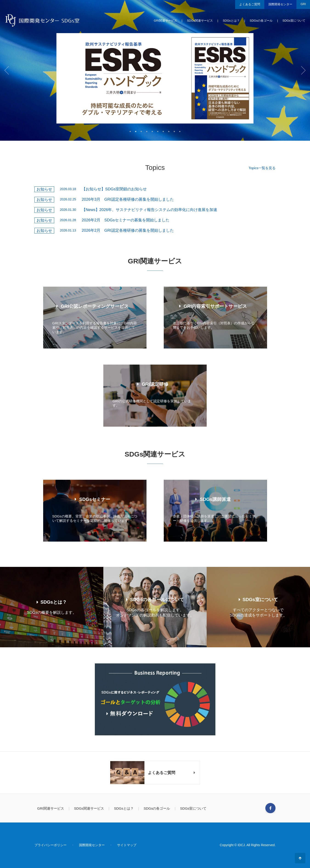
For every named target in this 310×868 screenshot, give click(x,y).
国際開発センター (280, 4)
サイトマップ (127, 845)
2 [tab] (136, 131)
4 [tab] (147, 131)
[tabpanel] (155, 70)
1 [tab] (130, 131)
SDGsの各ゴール (261, 21)
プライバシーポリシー (51, 845)
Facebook (270, 808)
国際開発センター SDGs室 (42, 20)
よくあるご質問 (250, 4)
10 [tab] (180, 131)
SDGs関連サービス (200, 21)
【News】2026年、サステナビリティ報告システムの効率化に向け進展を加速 (149, 210)
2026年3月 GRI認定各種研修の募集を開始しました (128, 199)
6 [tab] (158, 131)
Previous (7, 70)
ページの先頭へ (300, 858)
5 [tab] (152, 131)
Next (303, 70)
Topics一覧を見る (262, 168)
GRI (303, 4)
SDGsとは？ (231, 21)
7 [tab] (163, 131)
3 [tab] (141, 131)
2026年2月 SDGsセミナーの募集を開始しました (126, 220)
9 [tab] (174, 131)
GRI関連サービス (165, 21)
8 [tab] (169, 131)
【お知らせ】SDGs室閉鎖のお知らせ (114, 189)
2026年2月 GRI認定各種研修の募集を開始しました (128, 230)
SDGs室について (294, 21)
